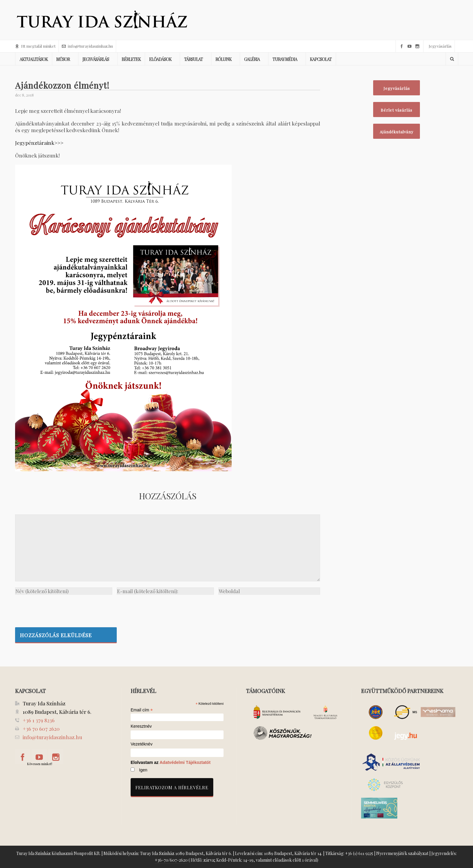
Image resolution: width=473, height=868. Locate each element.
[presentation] (61, 609)
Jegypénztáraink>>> (39, 143)
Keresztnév (141, 726)
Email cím (142, 710)
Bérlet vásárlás (397, 110)
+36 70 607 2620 (41, 729)
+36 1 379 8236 (39, 720)
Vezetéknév (141, 744)
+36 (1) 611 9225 (359, 853)
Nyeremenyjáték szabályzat (402, 853)
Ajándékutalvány (397, 132)
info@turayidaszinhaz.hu (87, 46)
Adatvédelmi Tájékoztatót (185, 762)
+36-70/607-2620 (171, 860)
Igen (143, 770)
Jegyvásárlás (440, 46)
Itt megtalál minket (35, 46)
